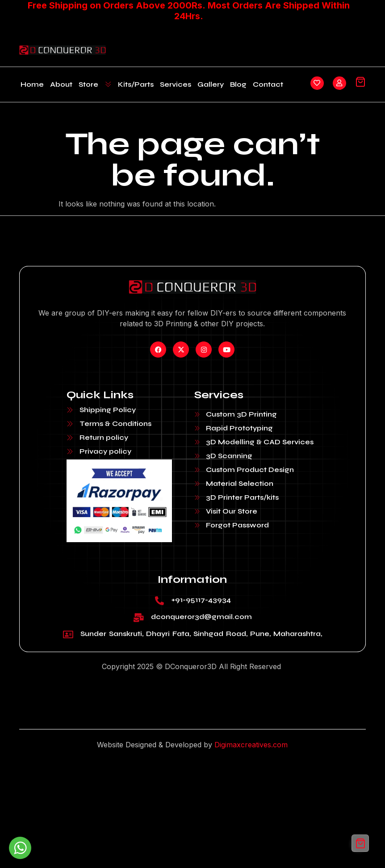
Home (32, 84)
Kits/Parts (136, 84)
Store (95, 84)
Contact (268, 84)
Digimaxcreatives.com (251, 745)
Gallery (211, 84)
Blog (238, 84)
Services (176, 84)
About (61, 84)
